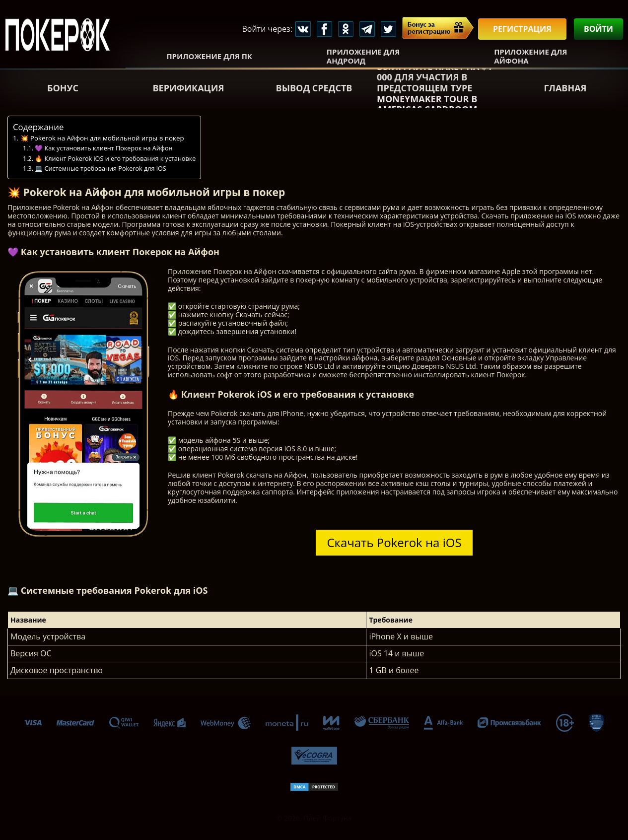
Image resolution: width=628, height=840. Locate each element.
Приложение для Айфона (530, 56)
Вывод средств (314, 88)
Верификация (189, 88)
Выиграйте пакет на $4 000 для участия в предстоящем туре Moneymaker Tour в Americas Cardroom (434, 88)
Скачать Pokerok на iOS (394, 542)
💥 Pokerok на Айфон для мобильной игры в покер (102, 138)
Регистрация (522, 29)
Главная (565, 88)
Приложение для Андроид (363, 56)
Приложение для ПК (209, 56)
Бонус (63, 88)
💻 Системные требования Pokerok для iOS (100, 169)
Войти (598, 29)
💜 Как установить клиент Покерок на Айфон (104, 148)
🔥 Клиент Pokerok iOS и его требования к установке (115, 159)
